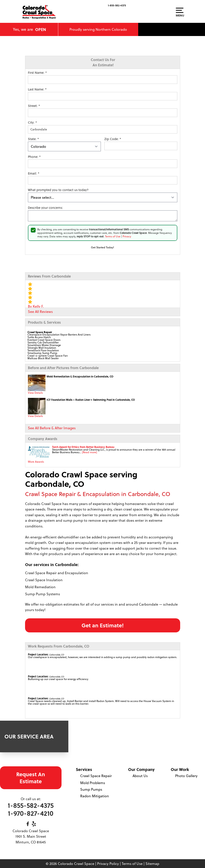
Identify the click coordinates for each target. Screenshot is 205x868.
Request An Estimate (31, 778)
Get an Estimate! (103, 625)
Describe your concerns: (45, 208)
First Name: (37, 73)
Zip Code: (113, 139)
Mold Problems (93, 783)
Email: (34, 173)
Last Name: (37, 89)
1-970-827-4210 (31, 813)
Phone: (34, 157)
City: (32, 123)
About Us (140, 776)
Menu (180, 12)
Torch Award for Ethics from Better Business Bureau (83, 447)
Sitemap (152, 864)
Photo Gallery (186, 776)
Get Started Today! (102, 247)
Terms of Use (113, 236)
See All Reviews (40, 312)
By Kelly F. (36, 306)
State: (33, 139)
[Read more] (90, 452)
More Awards (36, 462)
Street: (34, 106)
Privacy (127, 236)
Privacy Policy (108, 864)
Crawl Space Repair (96, 776)
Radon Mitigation (95, 796)
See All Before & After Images (52, 428)
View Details (35, 393)
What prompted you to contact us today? (58, 190)
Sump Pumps (91, 789)
